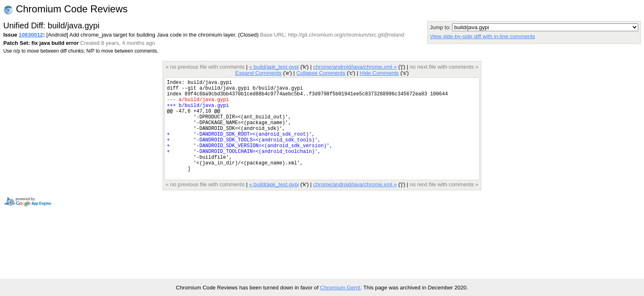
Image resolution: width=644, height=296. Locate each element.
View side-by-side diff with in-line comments (482, 36)
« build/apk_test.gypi (274, 67)
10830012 (31, 35)
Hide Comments (379, 73)
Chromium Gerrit (340, 288)
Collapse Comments (321, 73)
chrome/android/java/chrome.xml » (355, 67)
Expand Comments (259, 73)
